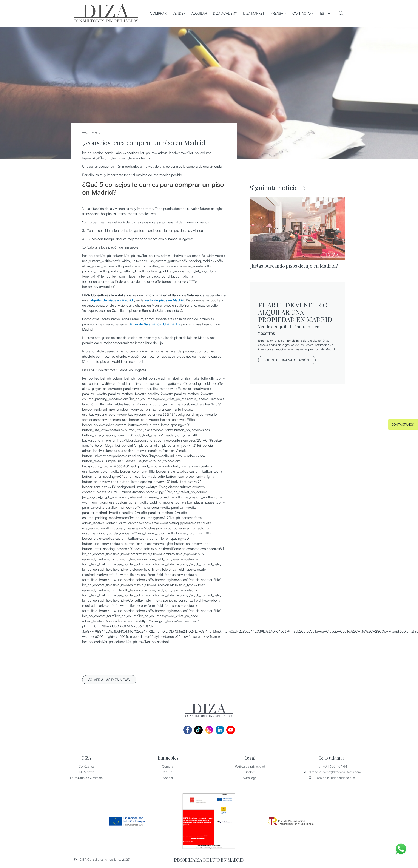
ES (322, 13)
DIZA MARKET (254, 13)
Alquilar (199, 13)
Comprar (158, 13)
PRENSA (278, 13)
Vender (179, 13)
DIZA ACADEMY (225, 13)
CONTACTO (303, 13)
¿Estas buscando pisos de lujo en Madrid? (294, 266)
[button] (109, 680)
